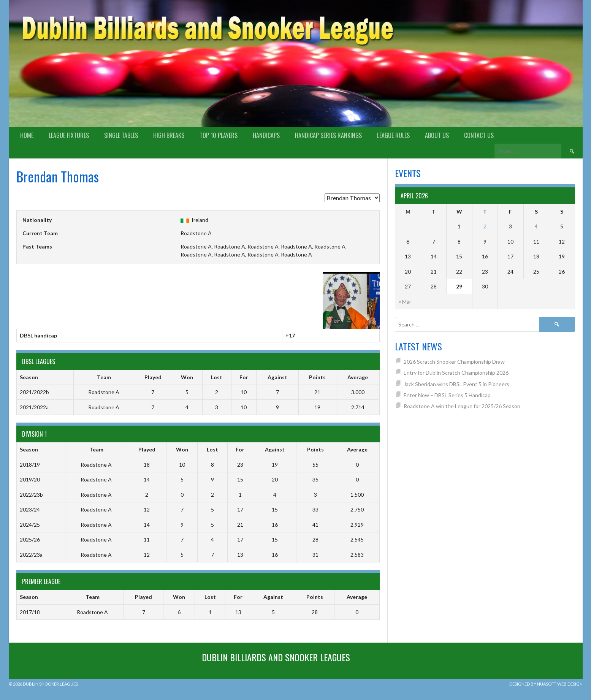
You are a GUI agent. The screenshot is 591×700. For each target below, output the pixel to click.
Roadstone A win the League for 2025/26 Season (462, 406)
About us (437, 135)
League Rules (393, 135)
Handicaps (266, 135)
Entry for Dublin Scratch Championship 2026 (456, 373)
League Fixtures (69, 135)
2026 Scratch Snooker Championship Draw (454, 362)
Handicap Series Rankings (328, 135)
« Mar (405, 302)
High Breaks (169, 135)
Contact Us (479, 135)
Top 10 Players (219, 135)
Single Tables (121, 135)
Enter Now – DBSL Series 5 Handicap (447, 395)
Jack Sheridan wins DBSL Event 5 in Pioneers (456, 384)
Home (27, 135)
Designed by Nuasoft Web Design (546, 684)
